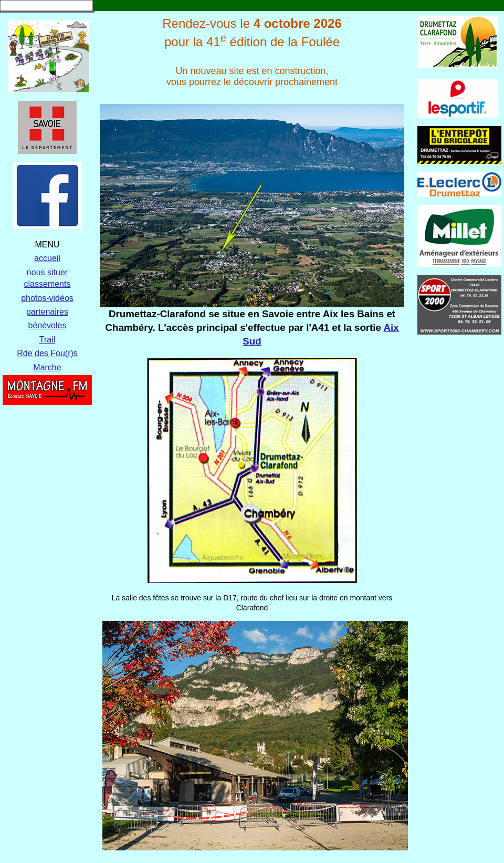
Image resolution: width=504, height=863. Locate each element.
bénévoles (48, 325)
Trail (48, 340)
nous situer (47, 272)
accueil (47, 258)
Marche (47, 367)
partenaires (47, 312)
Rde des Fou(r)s (47, 353)
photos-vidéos (47, 298)
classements (48, 284)
